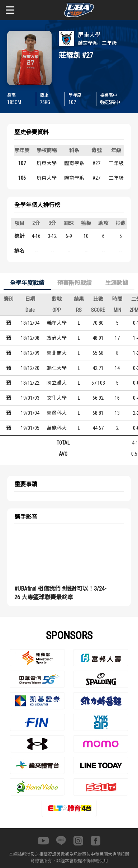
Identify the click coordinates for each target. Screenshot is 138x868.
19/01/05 (30, 428)
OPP (57, 310)
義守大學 (57, 323)
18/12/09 (30, 353)
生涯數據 (116, 283)
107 (22, 163)
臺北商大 (57, 353)
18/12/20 (30, 368)
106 (22, 178)
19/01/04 (30, 413)
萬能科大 (57, 428)
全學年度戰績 (27, 283)
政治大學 (57, 338)
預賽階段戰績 (75, 283)
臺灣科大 (57, 413)
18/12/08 (30, 338)
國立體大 (57, 383)
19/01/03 (30, 398)
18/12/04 (30, 323)
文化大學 (57, 398)
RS (79, 310)
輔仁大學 (57, 368)
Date (30, 310)
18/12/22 (30, 383)
